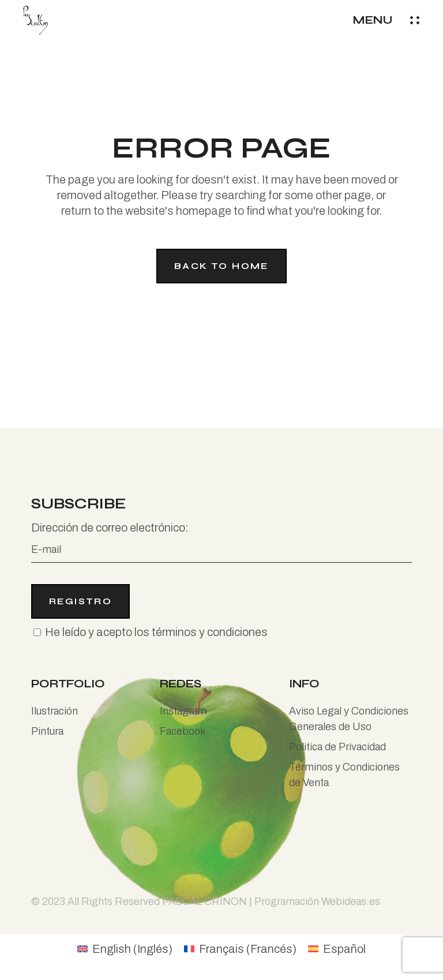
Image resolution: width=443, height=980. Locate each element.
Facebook (183, 731)
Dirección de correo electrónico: (221, 542)
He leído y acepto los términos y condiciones (156, 632)
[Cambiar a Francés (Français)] (240, 949)
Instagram (183, 711)
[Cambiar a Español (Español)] (337, 949)
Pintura (47, 731)
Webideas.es (351, 902)
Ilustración (55, 711)
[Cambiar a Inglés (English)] (125, 949)
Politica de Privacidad (337, 747)
